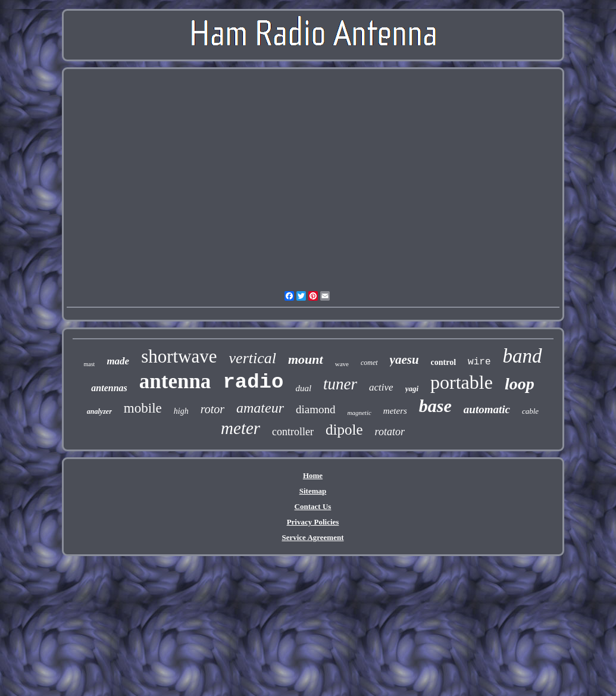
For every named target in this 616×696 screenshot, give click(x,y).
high (181, 411)
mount (306, 359)
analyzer (99, 411)
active (381, 387)
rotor (212, 409)
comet (369, 363)
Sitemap (313, 491)
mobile (143, 408)
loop (520, 384)
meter (240, 428)
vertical (253, 358)
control (444, 362)
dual (303, 388)
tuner (340, 384)
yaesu (404, 360)
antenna (175, 381)
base (435, 406)
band (523, 356)
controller (293, 432)
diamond (316, 409)
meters (395, 411)
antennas (109, 388)
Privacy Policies (313, 522)
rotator (390, 432)
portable (462, 382)
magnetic (359, 413)
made (118, 361)
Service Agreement (312, 537)
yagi (412, 388)
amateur (260, 408)
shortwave (179, 356)
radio (253, 382)
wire (479, 362)
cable (530, 411)
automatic (487, 409)
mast (90, 364)
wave (342, 364)
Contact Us (313, 506)
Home (313, 475)
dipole (344, 430)
